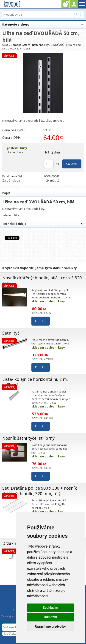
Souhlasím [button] (51, 608)
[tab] (43, 193)
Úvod (5, 45)
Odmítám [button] (50, 617)
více (68, 297)
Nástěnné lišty (40, 45)
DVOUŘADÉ (57, 45)
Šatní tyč (11, 333)
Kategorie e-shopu (16, 25)
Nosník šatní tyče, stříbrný (28, 438)
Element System (21, 45)
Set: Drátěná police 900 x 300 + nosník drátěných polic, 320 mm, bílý (40, 491)
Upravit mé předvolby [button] (50, 627)
